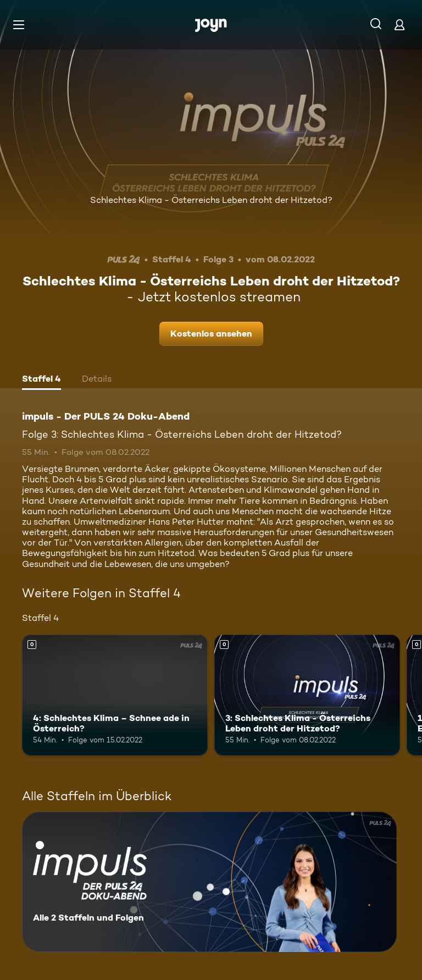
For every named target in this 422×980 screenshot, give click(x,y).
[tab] (41, 380)
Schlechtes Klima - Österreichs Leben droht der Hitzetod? (211, 200)
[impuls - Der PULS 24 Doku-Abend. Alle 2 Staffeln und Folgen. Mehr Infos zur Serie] (209, 882)
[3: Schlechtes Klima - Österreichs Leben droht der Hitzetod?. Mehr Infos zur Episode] (307, 695)
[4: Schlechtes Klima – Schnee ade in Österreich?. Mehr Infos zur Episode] (115, 695)
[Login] (399, 24)
